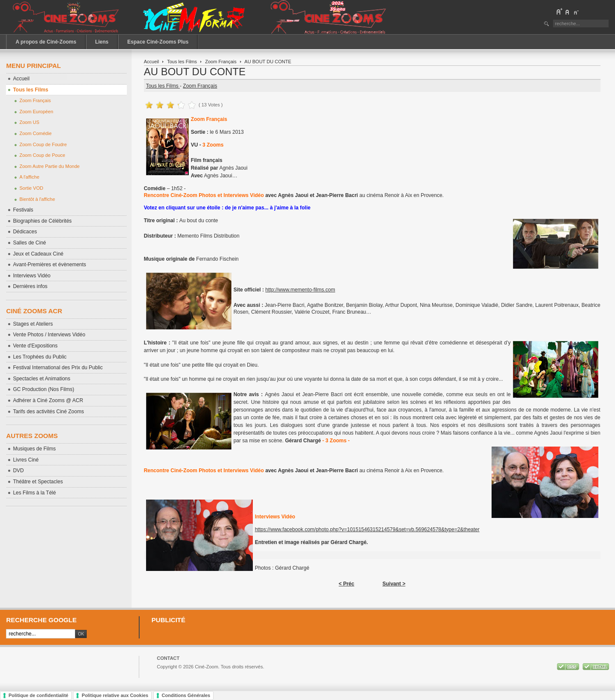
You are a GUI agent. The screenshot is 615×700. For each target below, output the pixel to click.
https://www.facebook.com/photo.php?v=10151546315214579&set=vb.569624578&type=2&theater (367, 529)
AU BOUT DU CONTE (195, 72)
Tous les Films (182, 62)
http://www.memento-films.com (300, 290)
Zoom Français (221, 62)
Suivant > (394, 584)
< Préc (346, 584)
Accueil (152, 62)
